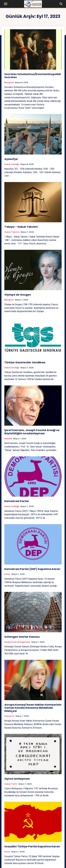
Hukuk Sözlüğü (12, 164)
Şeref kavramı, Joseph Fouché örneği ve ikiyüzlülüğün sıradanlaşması (32, 432)
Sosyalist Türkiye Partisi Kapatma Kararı (32, 846)
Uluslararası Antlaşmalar (17, 642)
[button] (6, 4)
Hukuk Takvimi (12, 232)
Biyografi (9, 83)
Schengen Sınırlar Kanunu (22, 637)
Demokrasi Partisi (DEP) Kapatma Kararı (32, 569)
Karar (7, 574)
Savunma (9, 716)
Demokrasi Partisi (17, 501)
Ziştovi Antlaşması (17, 779)
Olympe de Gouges (18, 295)
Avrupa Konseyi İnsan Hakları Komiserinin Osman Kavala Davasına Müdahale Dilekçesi (33, 708)
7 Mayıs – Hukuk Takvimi (21, 227)
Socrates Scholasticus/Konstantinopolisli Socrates (33, 76)
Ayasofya (11, 159)
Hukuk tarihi (11, 784)
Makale (8, 439)
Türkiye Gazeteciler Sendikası (25, 362)
